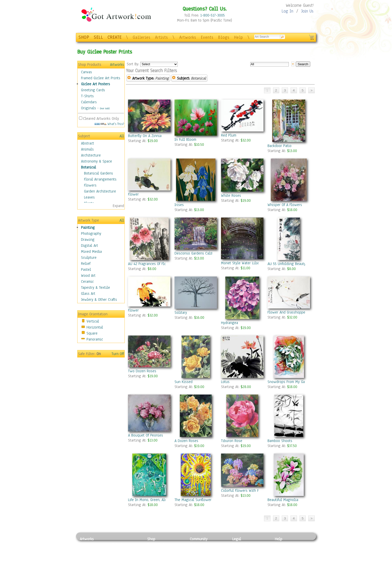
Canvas (86, 72)
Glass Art (88, 293)
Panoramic (95, 339)
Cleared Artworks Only (101, 118)
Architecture (91, 155)
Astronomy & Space (96, 161)
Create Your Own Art (163, 578)
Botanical (88, 167)
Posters (153, 556)
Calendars (89, 102)
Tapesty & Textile (126, 567)
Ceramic (87, 281)
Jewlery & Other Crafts (99, 299)
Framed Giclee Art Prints (101, 78)
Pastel (86, 269)
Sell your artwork (204, 567)
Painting (88, 227)
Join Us (307, 11)
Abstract (87, 143)
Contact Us (283, 544)
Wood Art (88, 275)
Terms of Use (243, 550)
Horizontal (95, 327)
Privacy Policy (243, 544)
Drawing (88, 239)
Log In (287, 11)
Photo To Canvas (160, 544)
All (122, 136)
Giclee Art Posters (95, 84)
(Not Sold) (105, 108)
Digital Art (89, 245)
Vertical (93, 321)
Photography (91, 233)
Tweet (280, 578)
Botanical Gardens (98, 173)
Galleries (142, 37)
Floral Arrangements (100, 179)
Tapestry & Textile (95, 287)
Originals (88, 108)
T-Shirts (87, 96)
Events (207, 37)
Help (238, 37)
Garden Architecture (100, 191)
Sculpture (89, 257)
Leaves (89, 197)
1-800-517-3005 (212, 15)
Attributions (240, 556)
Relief (86, 263)
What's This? (109, 124)
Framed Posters (159, 550)
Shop (151, 539)
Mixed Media (91, 251)
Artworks (188, 37)
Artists (161, 37)
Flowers (90, 185)
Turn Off (118, 354)
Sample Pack (285, 550)
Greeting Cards (93, 90)
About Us (282, 556)
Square (92, 333)
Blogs (224, 37)
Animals (87, 149)
